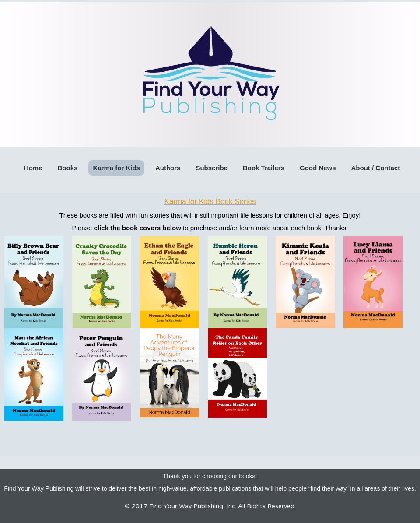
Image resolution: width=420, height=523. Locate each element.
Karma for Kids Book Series (210, 202)
